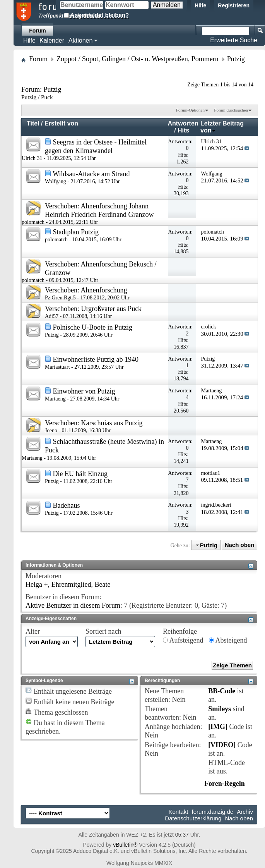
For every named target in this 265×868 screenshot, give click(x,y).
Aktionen (80, 40)
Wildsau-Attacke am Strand (91, 174)
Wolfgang (56, 181)
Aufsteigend (183, 640)
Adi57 (52, 316)
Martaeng (55, 399)
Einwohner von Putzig (84, 391)
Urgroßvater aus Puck (111, 309)
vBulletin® (125, 845)
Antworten (183, 123)
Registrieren (234, 5)
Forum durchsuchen (231, 110)
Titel (33, 123)
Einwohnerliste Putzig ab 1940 (96, 359)
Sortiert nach (103, 631)
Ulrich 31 (32, 158)
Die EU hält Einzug (80, 474)
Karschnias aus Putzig (112, 423)
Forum (38, 31)
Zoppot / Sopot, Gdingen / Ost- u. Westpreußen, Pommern (138, 59)
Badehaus (67, 505)
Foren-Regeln (225, 784)
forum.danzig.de (213, 812)
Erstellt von (61, 123)
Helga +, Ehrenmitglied (58, 584)
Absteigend (228, 640)
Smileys (220, 709)
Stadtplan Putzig (76, 232)
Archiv (245, 812)
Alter (33, 631)
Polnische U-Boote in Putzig (93, 327)
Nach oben (240, 545)
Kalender (52, 40)
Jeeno (51, 431)
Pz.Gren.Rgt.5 (60, 298)
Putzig (52, 335)
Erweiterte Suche (234, 40)
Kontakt (179, 812)
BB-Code (222, 691)
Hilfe (200, 5)
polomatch (33, 222)
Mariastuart (57, 367)
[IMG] (218, 727)
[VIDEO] (222, 745)
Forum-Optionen (190, 110)
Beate (103, 584)
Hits (183, 130)
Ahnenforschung (104, 290)
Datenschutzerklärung (193, 818)
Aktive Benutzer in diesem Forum (73, 605)
